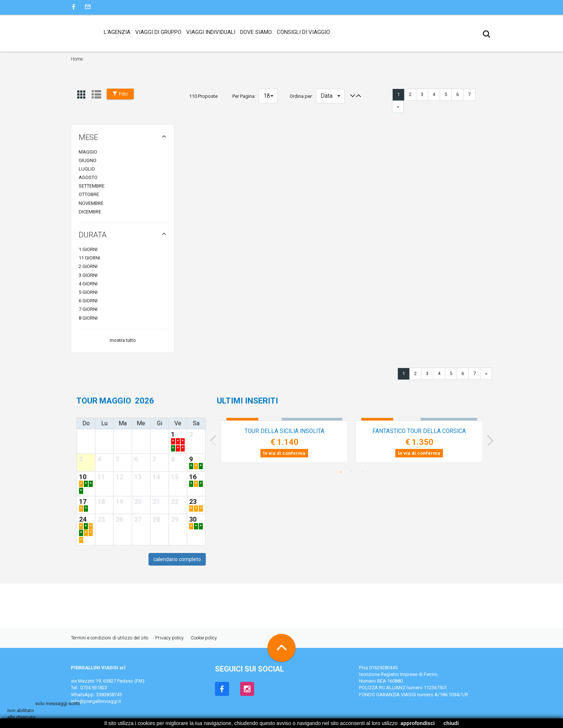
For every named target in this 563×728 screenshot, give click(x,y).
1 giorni (88, 249)
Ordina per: (301, 96)
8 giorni (88, 318)
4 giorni (88, 284)
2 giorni (88, 266)
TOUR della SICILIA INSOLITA (284, 431)
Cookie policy (204, 638)
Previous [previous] (211, 441)
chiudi (451, 723)
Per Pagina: (244, 96)
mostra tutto (123, 340)
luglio (87, 169)
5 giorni (88, 292)
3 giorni (88, 275)
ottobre (89, 194)
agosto (88, 177)
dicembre (90, 212)
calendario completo (177, 559)
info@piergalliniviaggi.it (96, 701)
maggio (88, 152)
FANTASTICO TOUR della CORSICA (419, 431)
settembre (92, 186)
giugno (88, 160)
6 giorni (88, 301)
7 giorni (88, 309)
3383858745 (109, 695)
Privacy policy (169, 638)
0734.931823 (94, 688)
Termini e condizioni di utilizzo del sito (110, 638)
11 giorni (89, 258)
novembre (91, 203)
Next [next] (493, 441)
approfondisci (418, 723)
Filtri (120, 94)
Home (77, 59)
